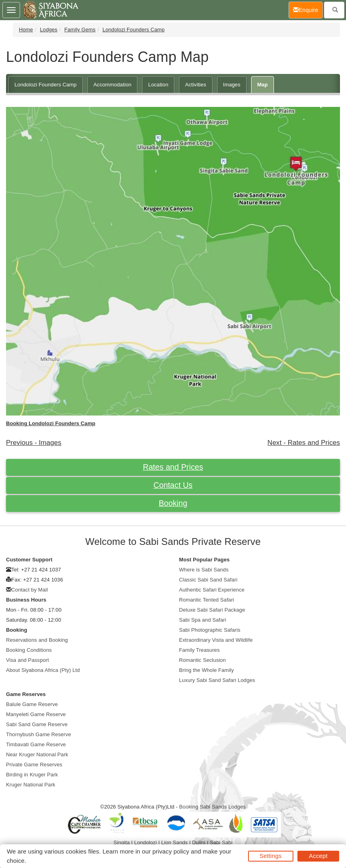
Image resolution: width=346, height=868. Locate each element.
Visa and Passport (27, 660)
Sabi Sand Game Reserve (37, 724)
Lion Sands (175, 842)
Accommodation (113, 85)
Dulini (199, 842)
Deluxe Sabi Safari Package (212, 610)
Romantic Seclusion (203, 660)
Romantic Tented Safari (207, 600)
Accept (318, 856)
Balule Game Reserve (32, 704)
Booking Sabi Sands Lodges (212, 807)
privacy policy (171, 851)
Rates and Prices (173, 467)
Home (26, 30)
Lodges (49, 30)
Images (232, 85)
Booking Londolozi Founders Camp (51, 423)
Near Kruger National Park (37, 754)
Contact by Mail (30, 590)
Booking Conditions (29, 650)
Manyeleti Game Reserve (36, 714)
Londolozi (146, 842)
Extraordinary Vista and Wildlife (216, 640)
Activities (195, 85)
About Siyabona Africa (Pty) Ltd (43, 670)
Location (158, 85)
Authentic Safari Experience (212, 590)
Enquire (308, 9)
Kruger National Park (31, 785)
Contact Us (173, 485)
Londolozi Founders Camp (133, 30)
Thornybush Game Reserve (39, 734)
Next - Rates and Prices (304, 443)
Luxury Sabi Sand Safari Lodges (217, 680)
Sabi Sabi (221, 842)
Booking (173, 503)
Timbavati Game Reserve (36, 744)
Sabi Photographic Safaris (210, 630)
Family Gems (80, 30)
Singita (122, 842)
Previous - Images (34, 443)
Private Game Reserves (34, 765)
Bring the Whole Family (207, 670)
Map (263, 85)
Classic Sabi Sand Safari (208, 580)
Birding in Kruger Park (32, 775)
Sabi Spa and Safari (203, 620)
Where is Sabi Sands (204, 570)
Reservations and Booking (37, 640)
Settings (271, 856)
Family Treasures (199, 650)
